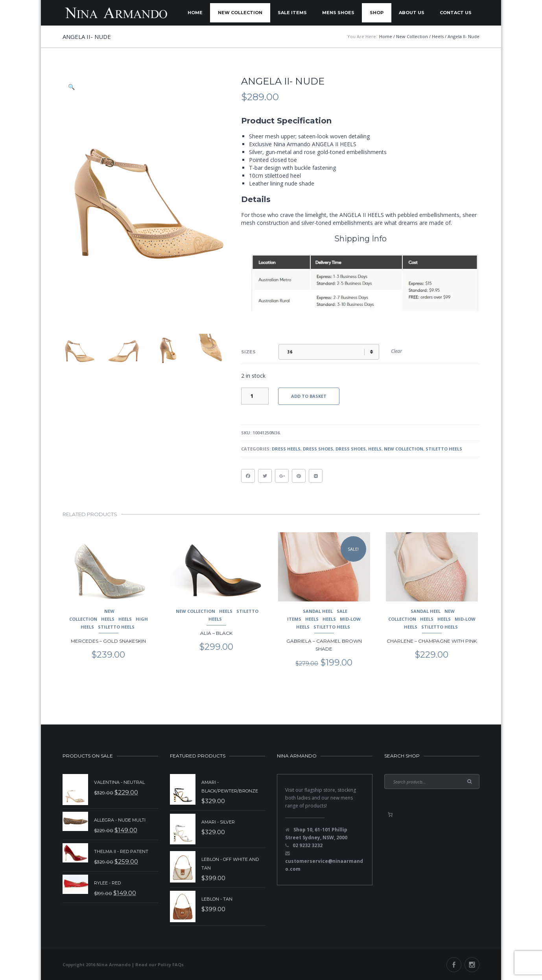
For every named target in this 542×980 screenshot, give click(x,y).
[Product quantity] (255, 396)
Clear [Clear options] (396, 351)
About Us (412, 13)
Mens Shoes (338, 13)
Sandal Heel (318, 611)
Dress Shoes (318, 449)
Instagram (472, 965)
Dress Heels (286, 449)
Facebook (454, 965)
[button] (72, 87)
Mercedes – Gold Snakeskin (108, 641)
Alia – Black (216, 633)
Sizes (248, 352)
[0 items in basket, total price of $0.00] (390, 815)
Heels (375, 449)
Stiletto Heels (444, 449)
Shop (377, 13)
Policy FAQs (171, 964)
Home (195, 13)
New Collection (240, 13)
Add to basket (309, 396)
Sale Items (292, 13)
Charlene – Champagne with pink (432, 641)
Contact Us (456, 13)
